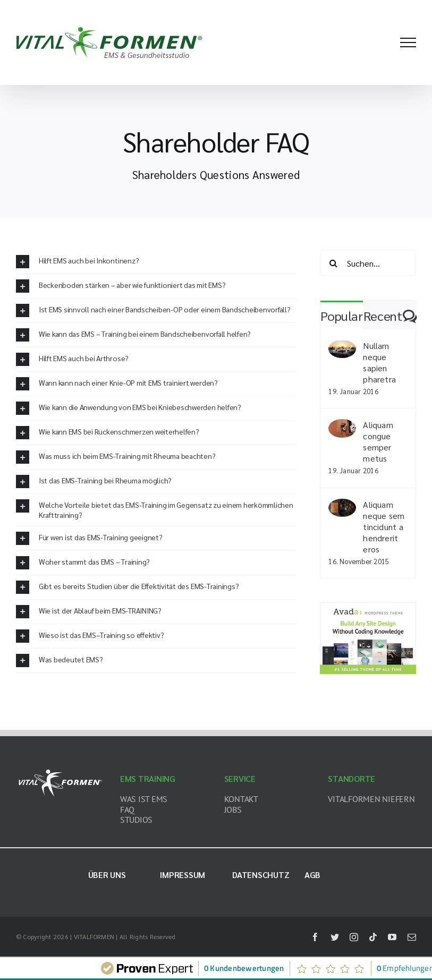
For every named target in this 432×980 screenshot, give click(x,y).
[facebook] (315, 937)
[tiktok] (373, 937)
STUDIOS (136, 820)
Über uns (107, 875)
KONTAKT (241, 799)
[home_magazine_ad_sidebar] (368, 606)
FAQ (127, 809)
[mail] (412, 937)
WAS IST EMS (144, 799)
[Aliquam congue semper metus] (342, 426)
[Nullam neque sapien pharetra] (342, 347)
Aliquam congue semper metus (378, 441)
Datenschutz (261, 875)
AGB (312, 875)
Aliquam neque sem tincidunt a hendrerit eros (384, 527)
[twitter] (335, 937)
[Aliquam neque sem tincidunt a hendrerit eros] (342, 506)
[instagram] (354, 937)
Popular (341, 316)
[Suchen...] (368, 263)
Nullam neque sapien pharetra (379, 362)
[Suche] (333, 263)
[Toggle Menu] (408, 42)
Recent (383, 316)
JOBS (233, 809)
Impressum (183, 875)
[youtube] (392, 937)
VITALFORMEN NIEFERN (371, 799)
